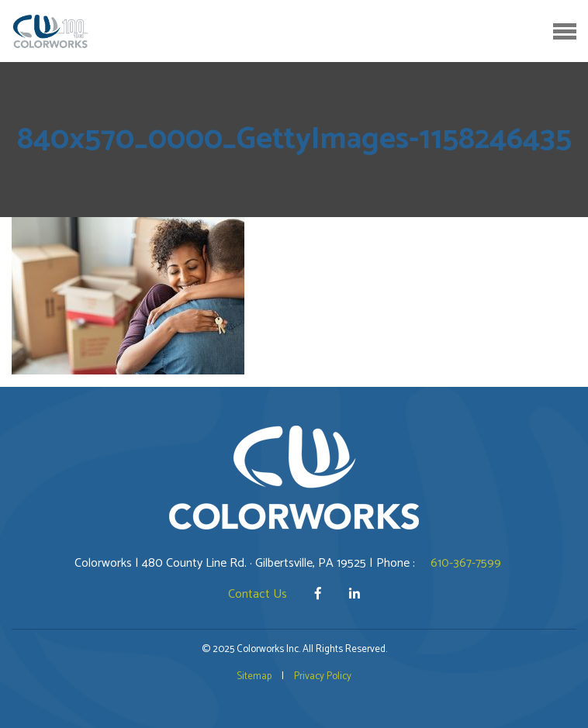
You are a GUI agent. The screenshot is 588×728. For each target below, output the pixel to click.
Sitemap (254, 676)
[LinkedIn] (355, 594)
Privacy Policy (323, 676)
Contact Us (258, 594)
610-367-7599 (466, 563)
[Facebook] (320, 594)
